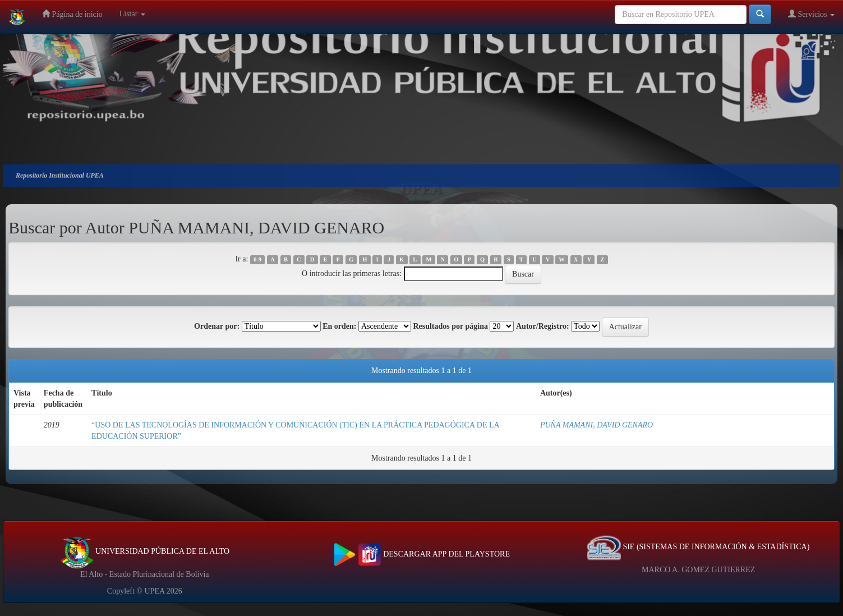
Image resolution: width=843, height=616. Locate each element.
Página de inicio (72, 14)
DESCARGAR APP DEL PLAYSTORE (422, 554)
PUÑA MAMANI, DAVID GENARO (596, 425)
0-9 (257, 259)
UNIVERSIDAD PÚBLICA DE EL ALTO (145, 551)
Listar (132, 14)
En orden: (339, 326)
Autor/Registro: (543, 326)
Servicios (811, 14)
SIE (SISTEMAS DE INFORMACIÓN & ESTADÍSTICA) (698, 547)
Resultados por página (450, 326)
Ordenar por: (217, 326)
